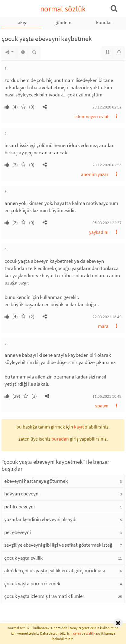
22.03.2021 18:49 (107, 317)
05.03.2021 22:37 (107, 223)
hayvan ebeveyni (22, 494)
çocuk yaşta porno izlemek (32, 583)
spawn (102, 406)
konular (104, 22)
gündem (63, 22)
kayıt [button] (79, 427)
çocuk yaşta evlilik (23, 558)
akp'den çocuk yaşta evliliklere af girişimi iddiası (55, 570)
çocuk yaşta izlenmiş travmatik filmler (44, 596)
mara (103, 326)
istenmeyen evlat (91, 116)
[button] (45, 107)
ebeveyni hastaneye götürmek (36, 481)
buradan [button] (60, 439)
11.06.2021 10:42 (107, 396)
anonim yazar (95, 174)
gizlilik (91, 633)
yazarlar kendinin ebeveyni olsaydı (40, 519)
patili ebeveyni (19, 507)
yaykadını (99, 232)
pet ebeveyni (18, 532)
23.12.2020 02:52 (107, 107)
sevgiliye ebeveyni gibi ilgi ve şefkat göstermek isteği (59, 545)
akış (22, 22)
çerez (77, 633)
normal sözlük (63, 9)
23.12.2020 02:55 (107, 165)
